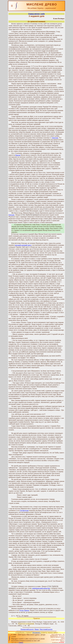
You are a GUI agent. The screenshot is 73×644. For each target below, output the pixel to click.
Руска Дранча (24, 610)
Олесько (11, 215)
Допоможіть (37, 633)
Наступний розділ (46, 629)
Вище (37, 629)
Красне (18, 155)
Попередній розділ (27, 629)
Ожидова (55, 138)
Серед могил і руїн (36, 14)
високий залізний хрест (23, 245)
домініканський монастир (41, 588)
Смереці (21, 642)
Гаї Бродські (24, 510)
